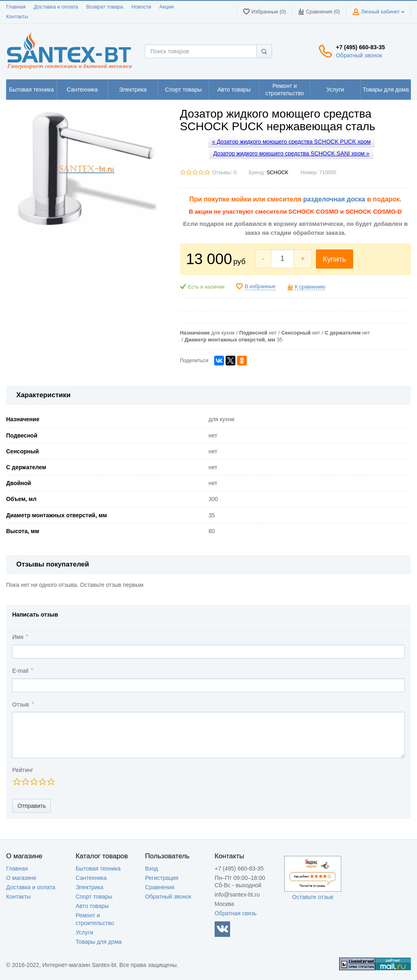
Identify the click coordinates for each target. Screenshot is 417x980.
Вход (151, 868)
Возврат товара (105, 7)
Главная (16, 7)
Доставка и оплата (56, 7)
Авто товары (92, 906)
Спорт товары (94, 897)
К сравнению (310, 287)
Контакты (17, 17)
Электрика (90, 887)
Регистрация (162, 878)
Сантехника (91, 878)
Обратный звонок (359, 55)
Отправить (32, 806)
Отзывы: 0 (224, 173)
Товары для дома (99, 942)
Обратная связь (236, 913)
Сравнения (160, 887)
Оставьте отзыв (313, 897)
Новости (142, 7)
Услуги (84, 932)
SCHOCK (277, 173)
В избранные (260, 287)
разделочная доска (334, 199)
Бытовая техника (98, 868)
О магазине (21, 878)
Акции (166, 7)
